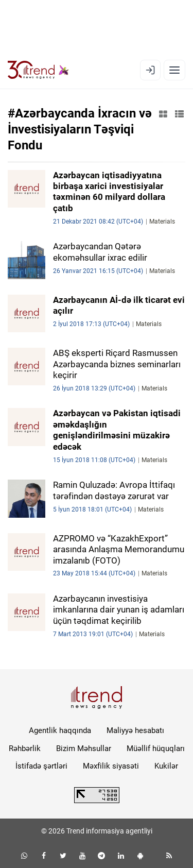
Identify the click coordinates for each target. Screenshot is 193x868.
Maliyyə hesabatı (135, 730)
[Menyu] (174, 70)
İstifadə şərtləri (41, 766)
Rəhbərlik (25, 748)
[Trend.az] (38, 70)
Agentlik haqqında (60, 730)
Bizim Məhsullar (84, 748)
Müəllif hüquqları (156, 748)
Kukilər (166, 766)
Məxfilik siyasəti (111, 766)
